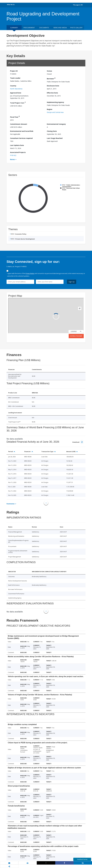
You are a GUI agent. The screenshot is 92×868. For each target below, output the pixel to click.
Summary (14, 28)
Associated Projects (18, 152)
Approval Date (16, 93)
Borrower (51, 78)
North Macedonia (16, 89)
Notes (12, 159)
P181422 (13, 155)
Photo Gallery (76, 28)
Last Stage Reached (55, 138)
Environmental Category (56, 124)
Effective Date (52, 93)
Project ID (14, 71)
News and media (60, 28)
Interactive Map (76, 336)
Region (50, 109)
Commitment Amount (19, 124)
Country (13, 86)
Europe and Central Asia (55, 112)
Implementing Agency (55, 102)
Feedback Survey (82, 859)
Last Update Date (17, 145)
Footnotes (11, 504)
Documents (44, 28)
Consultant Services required (21, 138)
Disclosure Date (53, 86)
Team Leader (15, 78)
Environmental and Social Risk (22, 131)
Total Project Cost (18, 103)
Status (49, 71)
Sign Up (72, 282)
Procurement (29, 28)
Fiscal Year (15, 117)
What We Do (11, 5)
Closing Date (52, 131)
